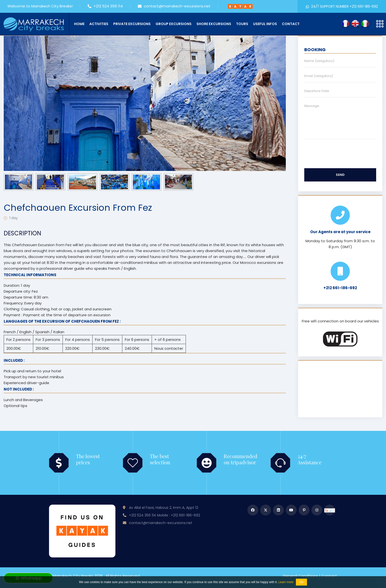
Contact (291, 24)
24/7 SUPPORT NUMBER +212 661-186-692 (342, 7)
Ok (301, 582)
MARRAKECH (340, 389)
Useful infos (265, 24)
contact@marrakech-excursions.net (174, 6)
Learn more (286, 582)
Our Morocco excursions (254, 263)
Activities (99, 24)
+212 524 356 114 (105, 6)
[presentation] (22, 103)
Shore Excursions (214, 24)
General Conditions (300, 576)
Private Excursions (132, 24)
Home (79, 24)
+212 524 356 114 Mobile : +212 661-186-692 (165, 515)
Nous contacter (169, 348)
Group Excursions (174, 24)
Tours (242, 24)
